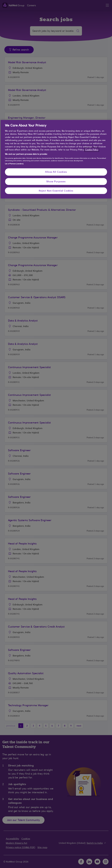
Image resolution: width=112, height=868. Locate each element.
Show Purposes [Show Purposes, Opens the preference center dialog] (56, 181)
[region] (56, 159)
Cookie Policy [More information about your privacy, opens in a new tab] (92, 150)
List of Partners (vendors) (14, 164)
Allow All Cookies (56, 172)
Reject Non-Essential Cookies (56, 191)
